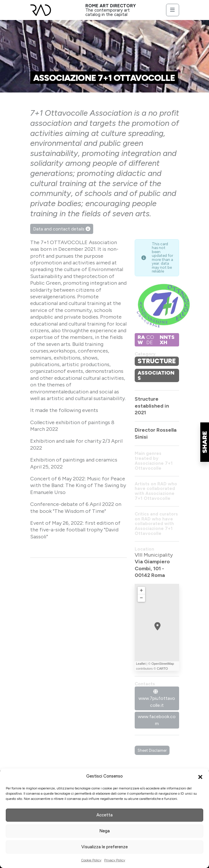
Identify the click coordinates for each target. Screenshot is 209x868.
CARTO (162, 669)
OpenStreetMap (163, 664)
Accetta (105, 815)
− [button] (142, 598)
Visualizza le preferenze (105, 847)
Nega (105, 831)
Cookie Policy (91, 860)
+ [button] (142, 591)
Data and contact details (62, 229)
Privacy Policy (115, 860)
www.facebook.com (157, 720)
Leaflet (141, 664)
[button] (200, 776)
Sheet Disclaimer (152, 750)
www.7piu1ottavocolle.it (157, 699)
